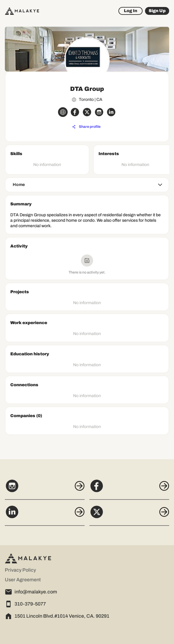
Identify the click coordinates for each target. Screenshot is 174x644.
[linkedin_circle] (111, 112)
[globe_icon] (63, 112)
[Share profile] (86, 127)
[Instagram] (45, 489)
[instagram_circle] (99, 112)
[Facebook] (129, 489)
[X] (129, 515)
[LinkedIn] (45, 515)
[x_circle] (87, 112)
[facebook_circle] (75, 112)
